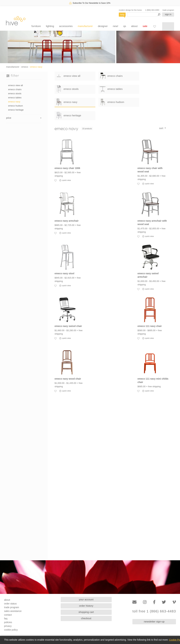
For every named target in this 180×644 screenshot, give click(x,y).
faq (6, 619)
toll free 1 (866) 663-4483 (154, 611)
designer (103, 26)
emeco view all (16, 85)
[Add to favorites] (55, 180)
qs (125, 26)
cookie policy (11, 630)
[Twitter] (164, 602)
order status (10, 604)
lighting (50, 26)
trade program (168, 10)
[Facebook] (154, 602)
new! (116, 26)
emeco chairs (15, 89)
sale (145, 26)
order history (86, 606)
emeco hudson (16, 106)
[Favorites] (155, 26)
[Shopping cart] (168, 26)
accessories (66, 26)
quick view (65, 180)
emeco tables (15, 98)
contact (8, 615)
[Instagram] (145, 602)
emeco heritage (16, 110)
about (134, 26)
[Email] (134, 602)
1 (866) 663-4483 (152, 10)
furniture (36, 26)
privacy (8, 626)
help (122, 15)
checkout (86, 618)
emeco (25, 67)
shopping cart (86, 612)
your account (86, 599)
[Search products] (144, 15)
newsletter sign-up (154, 621)
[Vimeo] (174, 602)
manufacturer (85, 26)
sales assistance (13, 611)
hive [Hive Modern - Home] (16, 21)
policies (8, 622)
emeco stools (15, 93)
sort (161, 128)
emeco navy (36, 67)
